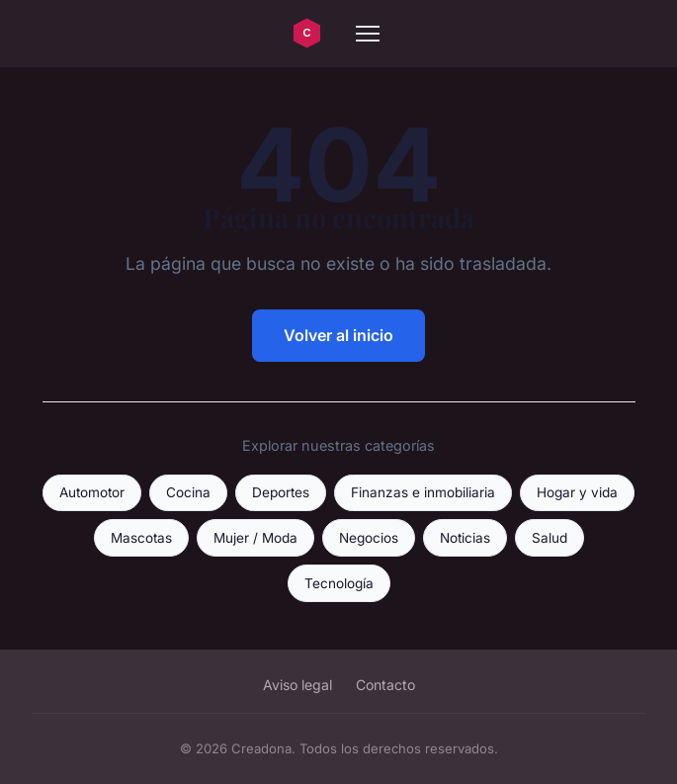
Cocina (188, 492)
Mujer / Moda (255, 538)
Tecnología (339, 583)
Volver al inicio (338, 335)
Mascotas (141, 538)
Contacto (385, 685)
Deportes (281, 492)
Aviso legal (297, 685)
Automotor (92, 492)
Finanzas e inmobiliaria (423, 492)
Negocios (369, 538)
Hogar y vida (577, 492)
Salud (550, 538)
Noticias (465, 538)
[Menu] (368, 34)
